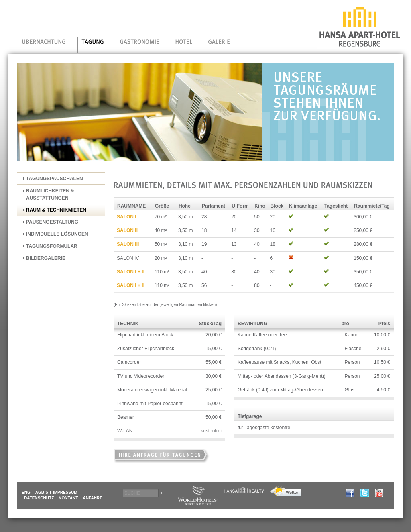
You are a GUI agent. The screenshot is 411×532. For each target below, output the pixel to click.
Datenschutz (39, 498)
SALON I (127, 217)
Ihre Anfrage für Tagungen (162, 457)
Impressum (65, 493)
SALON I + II (131, 272)
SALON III (128, 244)
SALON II (127, 230)
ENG (26, 493)
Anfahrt (92, 498)
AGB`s (42, 493)
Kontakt (68, 498)
